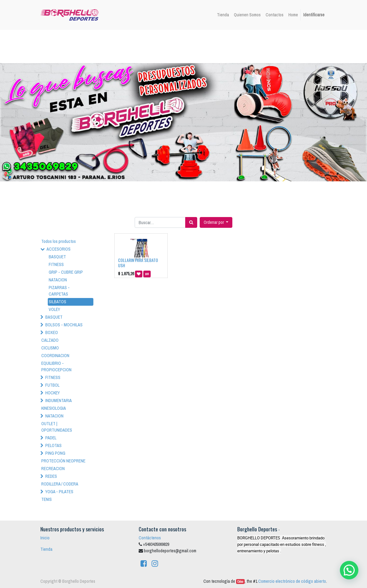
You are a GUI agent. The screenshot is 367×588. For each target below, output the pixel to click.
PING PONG (55, 453)
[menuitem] (223, 15)
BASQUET (57, 257)
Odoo (240, 582)
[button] (216, 222)
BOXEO (52, 332)
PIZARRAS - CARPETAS (59, 291)
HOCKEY (53, 393)
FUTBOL (52, 385)
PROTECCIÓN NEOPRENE (63, 461)
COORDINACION (55, 356)
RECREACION (53, 469)
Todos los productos (59, 241)
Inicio (45, 538)
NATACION (58, 280)
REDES (51, 476)
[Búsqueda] (191, 222)
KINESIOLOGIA (54, 408)
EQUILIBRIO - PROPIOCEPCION (56, 366)
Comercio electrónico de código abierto (292, 581)
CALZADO (50, 340)
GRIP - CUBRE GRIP (66, 272)
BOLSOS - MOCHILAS (64, 325)
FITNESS (56, 264)
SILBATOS (57, 302)
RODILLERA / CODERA (60, 484)
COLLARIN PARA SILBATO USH (138, 263)
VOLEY (54, 309)
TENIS (47, 499)
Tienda (46, 549)
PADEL (51, 438)
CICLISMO (50, 348)
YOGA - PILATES (59, 492)
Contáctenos (150, 538)
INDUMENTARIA (59, 401)
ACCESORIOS (59, 249)
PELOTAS (53, 445)
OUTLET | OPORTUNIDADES (57, 427)
